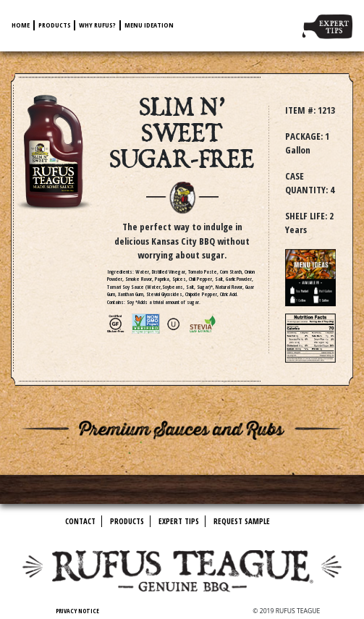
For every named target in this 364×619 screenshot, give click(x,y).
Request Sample (242, 521)
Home (21, 25)
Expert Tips (179, 521)
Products (55, 25)
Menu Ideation (149, 25)
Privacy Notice (77, 611)
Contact (80, 521)
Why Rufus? (97, 25)
